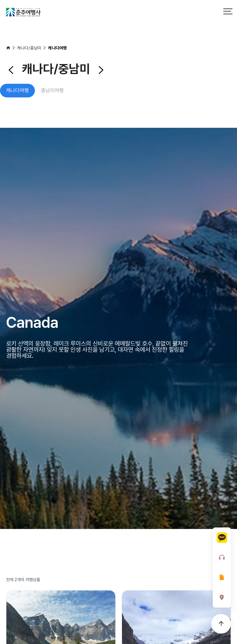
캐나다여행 (58, 48)
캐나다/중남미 (29, 48)
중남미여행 (52, 90)
